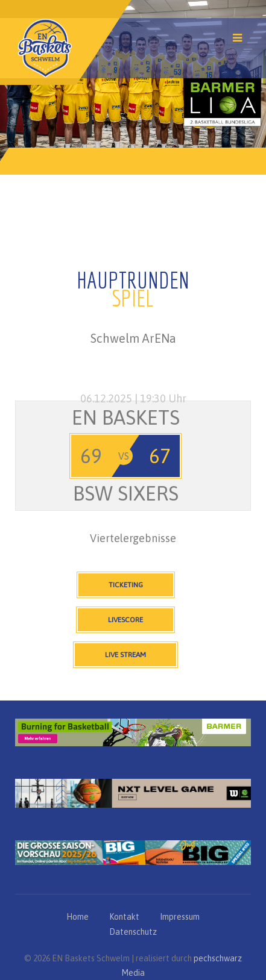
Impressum (180, 917)
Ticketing (126, 585)
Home (78, 917)
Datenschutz (133, 932)
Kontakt (124, 917)
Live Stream (125, 655)
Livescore (125, 620)
